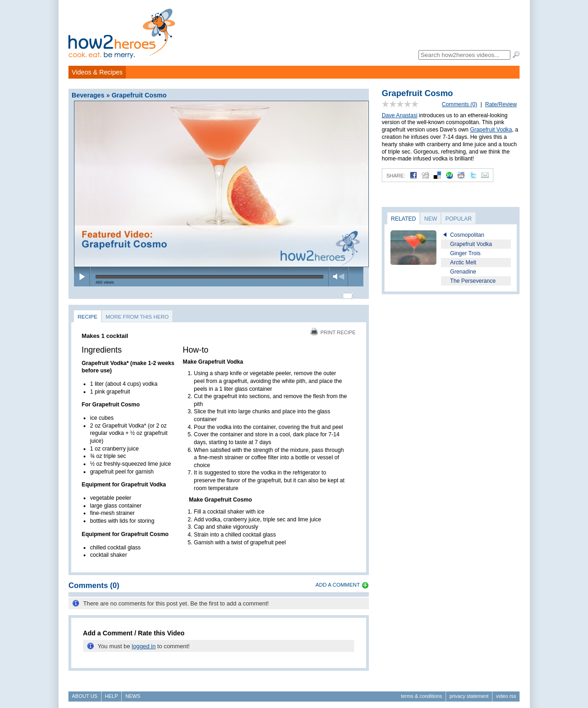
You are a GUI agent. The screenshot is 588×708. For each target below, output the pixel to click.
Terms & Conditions (421, 692)
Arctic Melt (463, 263)
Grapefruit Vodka (491, 130)
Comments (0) (460, 104)
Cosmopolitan (467, 235)
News (133, 692)
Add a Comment (338, 581)
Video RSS (506, 692)
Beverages (88, 95)
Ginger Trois (465, 253)
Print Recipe (333, 328)
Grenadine (463, 272)
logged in (144, 642)
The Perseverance (473, 281)
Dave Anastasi (400, 115)
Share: (396, 176)
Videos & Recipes (97, 72)
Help (111, 692)
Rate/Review (501, 104)
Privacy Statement (469, 692)
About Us (85, 692)
